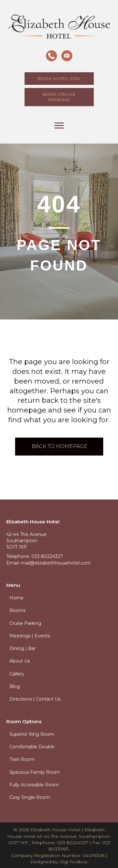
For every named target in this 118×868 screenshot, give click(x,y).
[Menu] (59, 126)
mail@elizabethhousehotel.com (56, 563)
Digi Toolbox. (74, 862)
